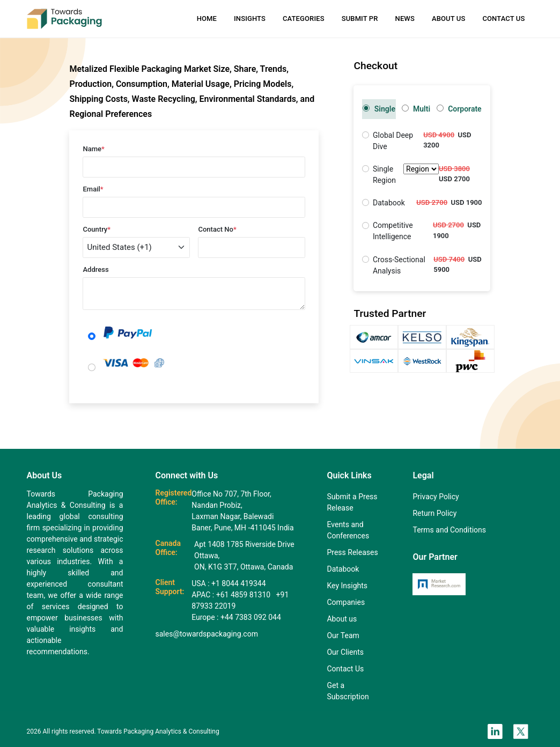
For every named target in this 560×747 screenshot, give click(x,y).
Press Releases (352, 552)
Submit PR (360, 19)
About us (342, 619)
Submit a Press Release (352, 502)
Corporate (459, 109)
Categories (304, 19)
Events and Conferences (348, 530)
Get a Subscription (348, 691)
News (405, 19)
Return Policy (434, 513)
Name (93, 149)
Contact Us (503, 19)
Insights (250, 19)
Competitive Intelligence (393, 231)
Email (93, 189)
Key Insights (347, 586)
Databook (389, 203)
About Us (448, 19)
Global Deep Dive (393, 141)
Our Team (343, 635)
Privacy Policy (436, 497)
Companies (346, 602)
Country (97, 229)
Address (95, 269)
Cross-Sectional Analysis (399, 265)
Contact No (217, 229)
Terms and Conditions (449, 530)
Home (207, 19)
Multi (416, 109)
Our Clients (345, 652)
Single (379, 109)
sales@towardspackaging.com (207, 634)
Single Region (406, 175)
